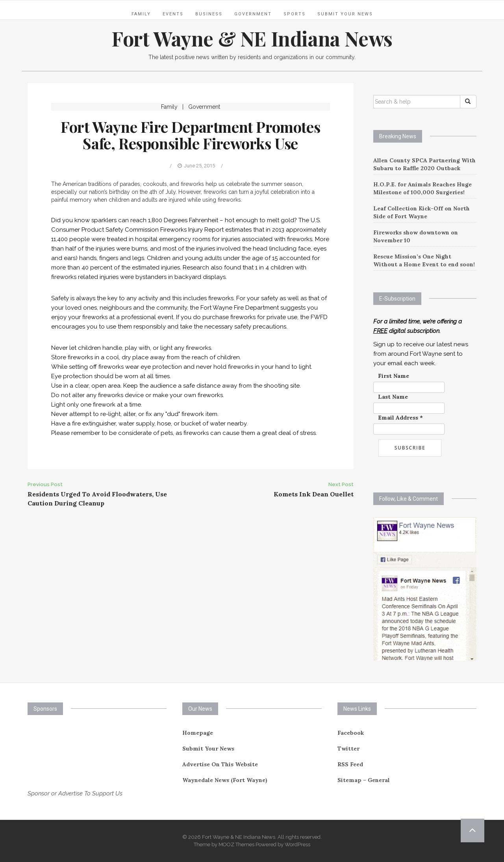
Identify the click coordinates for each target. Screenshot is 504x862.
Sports (295, 14)
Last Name (393, 397)
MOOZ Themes (236, 844)
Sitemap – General (364, 780)
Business (209, 14)
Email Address (400, 418)
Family (141, 14)
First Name (394, 376)
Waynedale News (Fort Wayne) (225, 780)
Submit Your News (345, 14)
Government (253, 14)
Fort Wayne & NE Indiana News (252, 38)
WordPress (297, 844)
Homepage (198, 733)
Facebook (351, 733)
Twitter (348, 749)
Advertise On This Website (220, 764)
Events (173, 14)
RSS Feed (350, 764)
